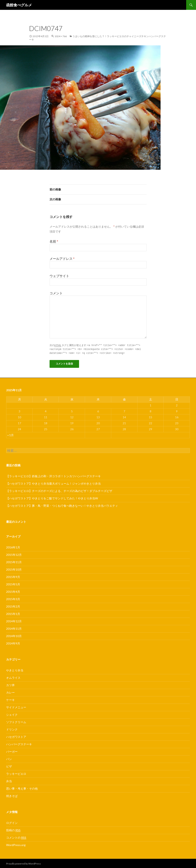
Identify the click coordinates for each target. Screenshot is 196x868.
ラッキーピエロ (16, 773)
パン (9, 758)
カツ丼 (10, 684)
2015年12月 (14, 554)
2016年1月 (13, 547)
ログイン (12, 822)
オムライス (13, 677)
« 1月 (11, 434)
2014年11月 (14, 628)
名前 (54, 241)
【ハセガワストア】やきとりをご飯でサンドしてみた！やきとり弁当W (52, 498)
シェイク (12, 714)
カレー (10, 692)
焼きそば (12, 795)
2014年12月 (14, 621)
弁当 (9, 780)
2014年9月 (13, 643)
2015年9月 (13, 576)
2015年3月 (13, 598)
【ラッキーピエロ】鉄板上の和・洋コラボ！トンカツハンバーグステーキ (53, 475)
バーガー (12, 751)
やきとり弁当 (15, 670)
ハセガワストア (16, 736)
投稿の (13, 830)
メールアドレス (62, 259)
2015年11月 (14, 561)
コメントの (16, 837)
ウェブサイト (59, 276)
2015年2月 (13, 606)
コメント (56, 293)
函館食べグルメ (19, 5)
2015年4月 (13, 591)
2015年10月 (14, 569)
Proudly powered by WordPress (24, 863)
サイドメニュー (16, 707)
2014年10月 (14, 635)
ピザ (9, 766)
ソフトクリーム (16, 721)
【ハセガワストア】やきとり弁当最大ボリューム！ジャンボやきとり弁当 (53, 483)
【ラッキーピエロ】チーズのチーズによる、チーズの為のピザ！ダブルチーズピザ (59, 490)
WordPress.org (16, 844)
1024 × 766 (61, 36)
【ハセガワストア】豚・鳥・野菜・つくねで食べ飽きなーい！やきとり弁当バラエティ (62, 505)
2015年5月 (13, 584)
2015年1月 (13, 613)
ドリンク (12, 729)
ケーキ (10, 699)
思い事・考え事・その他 (22, 788)
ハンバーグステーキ (19, 744)
